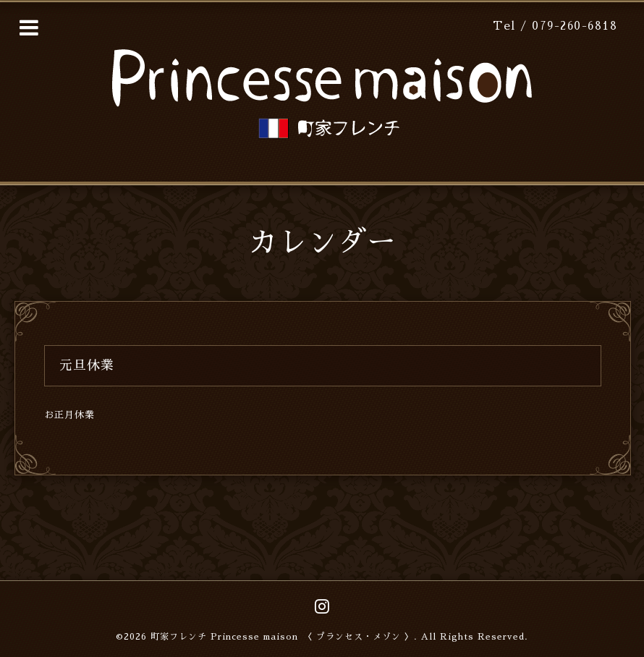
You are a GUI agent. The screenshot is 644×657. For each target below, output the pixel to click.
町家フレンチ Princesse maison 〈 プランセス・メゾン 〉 (282, 637)
